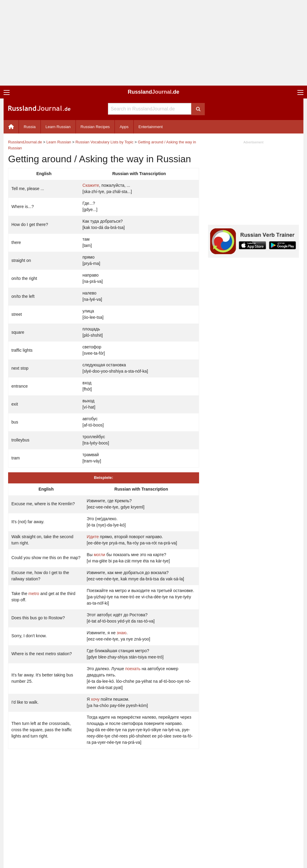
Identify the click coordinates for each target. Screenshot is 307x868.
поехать (133, 669)
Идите (93, 537)
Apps (124, 127)
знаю (121, 633)
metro (34, 594)
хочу (95, 699)
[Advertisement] (153, 43)
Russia (30, 127)
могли (100, 555)
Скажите (91, 185)
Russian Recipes (95, 127)
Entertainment (151, 127)
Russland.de (153, 92)
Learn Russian (58, 127)
